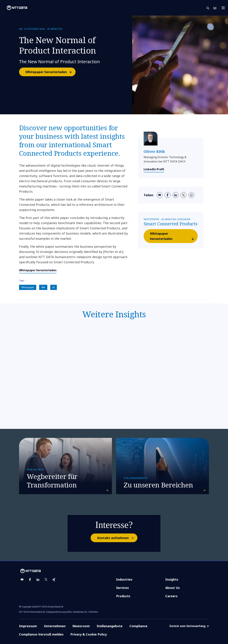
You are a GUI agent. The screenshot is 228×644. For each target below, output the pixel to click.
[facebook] (168, 195)
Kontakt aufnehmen (117, 538)
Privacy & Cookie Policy (89, 634)
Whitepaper (28, 287)
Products (123, 596)
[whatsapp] (191, 195)
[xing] (54, 580)
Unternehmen (55, 626)
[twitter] (183, 195)
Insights (172, 579)
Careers (171, 596)
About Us (173, 588)
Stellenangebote (110, 626)
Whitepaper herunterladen (50, 72)
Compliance (138, 626)
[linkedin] (176, 195)
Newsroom (81, 626)
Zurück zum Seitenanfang (189, 626)
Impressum (28, 626)
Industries (124, 579)
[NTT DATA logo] (14, 8)
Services (122, 588)
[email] (160, 195)
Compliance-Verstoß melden (41, 634)
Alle (43, 287)
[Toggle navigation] (224, 8)
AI (54, 287)
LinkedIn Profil (154, 169)
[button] (210, 8)
